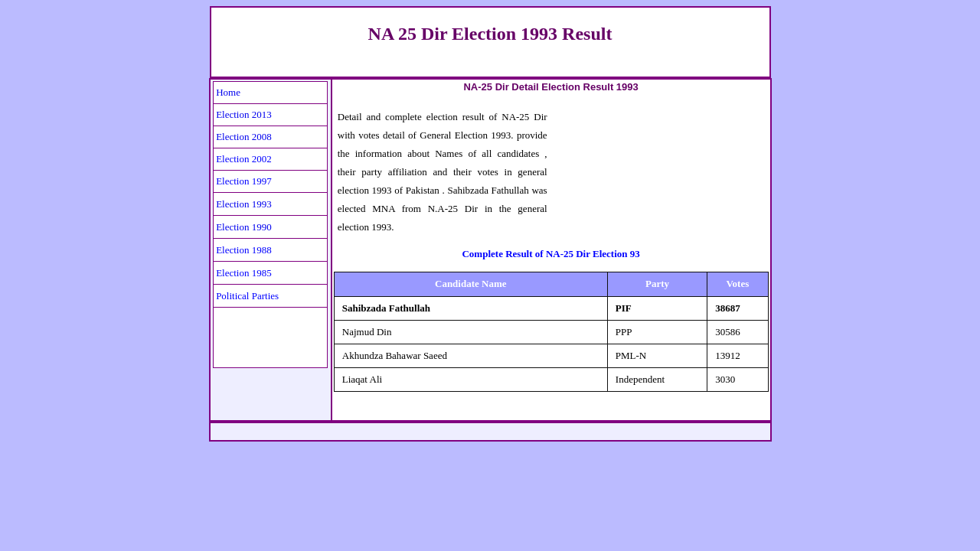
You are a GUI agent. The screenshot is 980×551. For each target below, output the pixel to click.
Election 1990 (244, 227)
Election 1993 (244, 204)
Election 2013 (244, 114)
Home (228, 92)
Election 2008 (244, 137)
